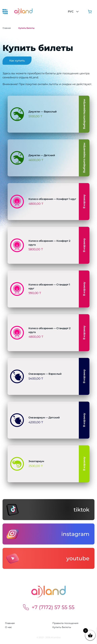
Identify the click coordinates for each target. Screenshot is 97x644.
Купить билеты (62, 627)
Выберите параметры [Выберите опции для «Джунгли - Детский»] (84, 158)
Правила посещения (65, 623)
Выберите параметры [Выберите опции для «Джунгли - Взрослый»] (84, 114)
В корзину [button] (84, 202)
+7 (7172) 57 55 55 (48, 607)
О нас (9, 627)
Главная (7, 28)
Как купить (17, 61)
